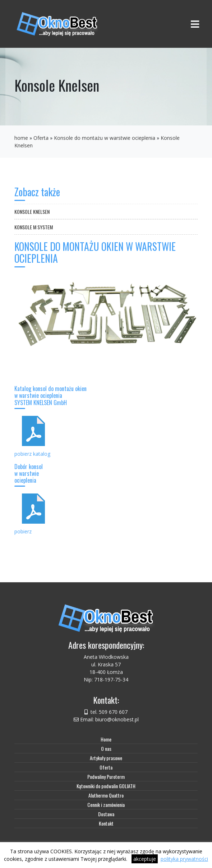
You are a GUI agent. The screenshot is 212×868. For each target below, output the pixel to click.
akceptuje (145, 859)
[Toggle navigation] (195, 24)
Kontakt (106, 823)
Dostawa (106, 814)
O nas (106, 748)
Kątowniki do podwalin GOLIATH (106, 786)
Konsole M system (34, 227)
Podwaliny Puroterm (106, 777)
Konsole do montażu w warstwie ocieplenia (105, 138)
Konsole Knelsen (32, 212)
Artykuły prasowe (106, 758)
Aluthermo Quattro (106, 795)
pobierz (23, 531)
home (21, 138)
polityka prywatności (184, 859)
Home (106, 739)
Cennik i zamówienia (106, 805)
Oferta (41, 138)
